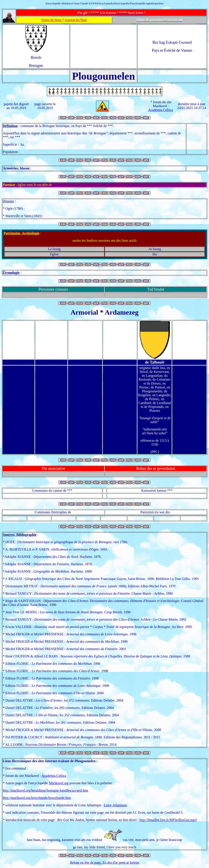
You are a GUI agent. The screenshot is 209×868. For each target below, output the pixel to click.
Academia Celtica (161, 110)
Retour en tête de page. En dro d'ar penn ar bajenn (104, 862)
